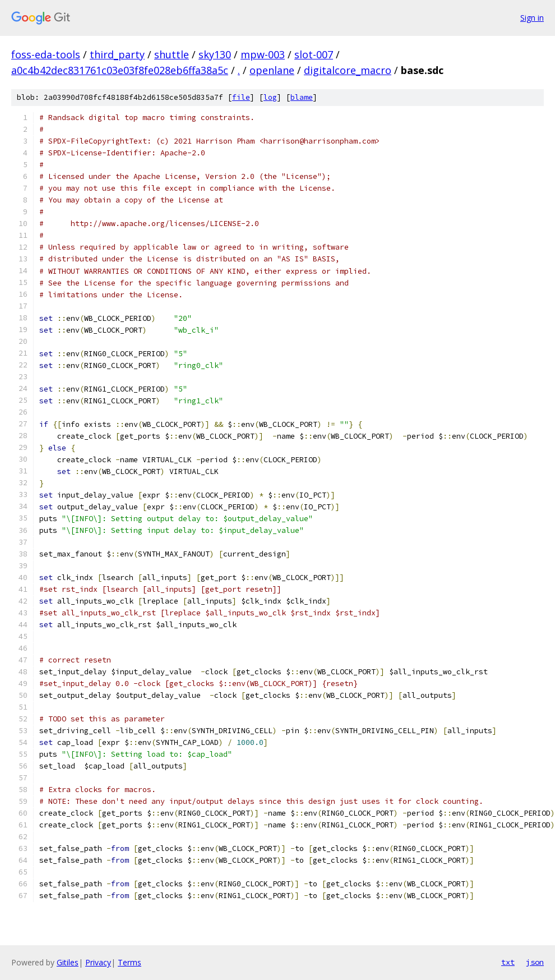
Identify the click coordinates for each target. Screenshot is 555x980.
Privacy (98, 962)
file (241, 97)
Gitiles (68, 962)
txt (508, 962)
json (535, 962)
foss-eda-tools (46, 54)
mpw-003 (263, 54)
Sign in (532, 18)
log (270, 97)
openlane (272, 70)
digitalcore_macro (348, 70)
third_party (117, 54)
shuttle (172, 54)
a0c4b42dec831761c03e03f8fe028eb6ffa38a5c (120, 70)
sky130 (215, 54)
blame (302, 97)
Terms (129, 962)
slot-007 (314, 54)
